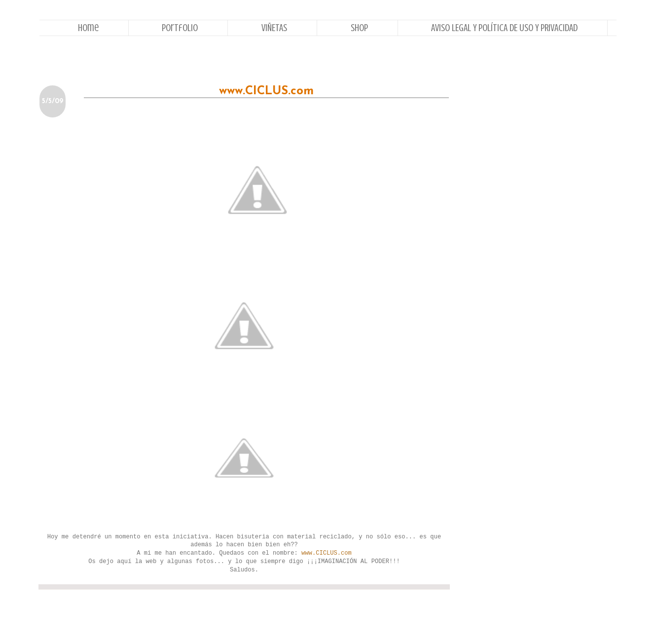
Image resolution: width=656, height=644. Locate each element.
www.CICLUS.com (327, 553)
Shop (359, 28)
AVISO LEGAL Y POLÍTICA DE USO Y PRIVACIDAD (504, 28)
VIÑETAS (274, 28)
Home (88, 28)
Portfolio (180, 28)
